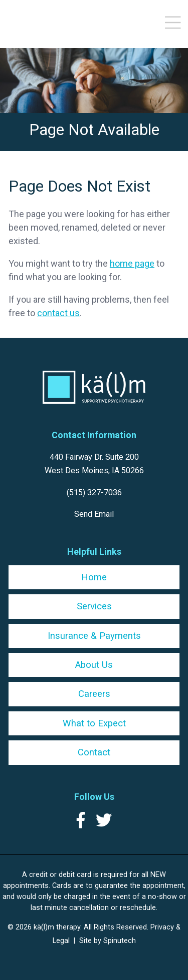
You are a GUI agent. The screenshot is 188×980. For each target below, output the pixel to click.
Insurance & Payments (94, 636)
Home (94, 577)
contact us (58, 313)
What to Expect (94, 723)
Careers (94, 694)
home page (132, 263)
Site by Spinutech (108, 940)
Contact (94, 752)
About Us (94, 665)
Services (94, 606)
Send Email (94, 514)
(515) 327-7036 (94, 493)
